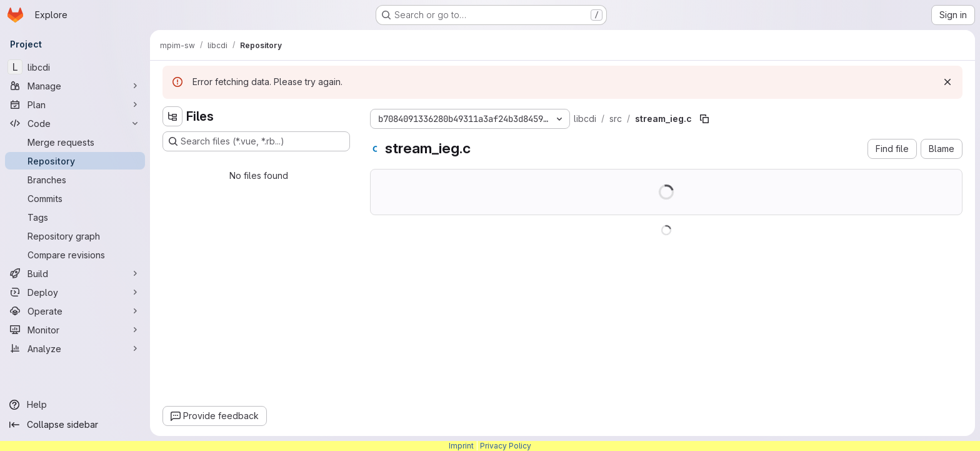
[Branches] (75, 180)
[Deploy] (75, 292)
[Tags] (75, 217)
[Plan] (75, 104)
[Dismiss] (947, 82)
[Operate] (75, 311)
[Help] (75, 405)
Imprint (461, 446)
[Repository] (75, 161)
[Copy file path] (704, 119)
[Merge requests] (75, 142)
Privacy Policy (506, 446)
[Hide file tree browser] (172, 116)
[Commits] (75, 198)
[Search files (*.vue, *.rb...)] (256, 141)
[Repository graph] (75, 236)
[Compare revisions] (75, 255)
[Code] (75, 123)
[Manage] (75, 86)
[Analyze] (75, 348)
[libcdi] (75, 67)
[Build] (75, 273)
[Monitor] (75, 330)
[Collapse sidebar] (75, 425)
